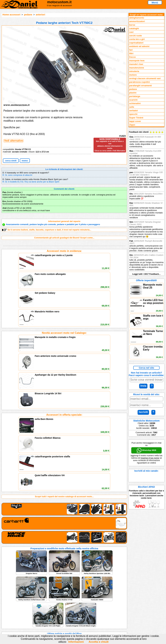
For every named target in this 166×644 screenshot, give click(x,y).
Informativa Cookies (55, 616)
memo (25, 161)
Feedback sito (12, 613)
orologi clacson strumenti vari (145, 78)
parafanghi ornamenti (140, 86)
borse (132, 25)
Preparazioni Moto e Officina (20, 616)
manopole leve (137, 61)
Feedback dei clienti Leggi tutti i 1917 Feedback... (146, 203)
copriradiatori (136, 43)
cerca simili (11, 161)
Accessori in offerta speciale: (64, 324)
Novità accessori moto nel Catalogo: (64, 288)
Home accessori (11, 15)
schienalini (135, 103)
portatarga (135, 96)
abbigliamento (137, 18)
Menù (155, 3)
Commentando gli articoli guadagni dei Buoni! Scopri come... (64, 238)
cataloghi (134, 28)
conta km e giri (137, 39)
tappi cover (135, 121)
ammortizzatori (137, 21)
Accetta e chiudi (99, 642)
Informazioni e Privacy (57, 613)
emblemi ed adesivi (139, 46)
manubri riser (136, 64)
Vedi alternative (13, 141)
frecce (132, 57)
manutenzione (137, 68)
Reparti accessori (14, 606)
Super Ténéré (136, 118)
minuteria (134, 71)
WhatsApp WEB (146, 450)
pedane (28, 15)
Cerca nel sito (146, 368)
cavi (131, 32)
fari (131, 50)
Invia (143, 386)
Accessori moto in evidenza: (64, 251)
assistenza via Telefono (57, 610)
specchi (133, 114)
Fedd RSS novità (54, 620)
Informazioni (76, 642)
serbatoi (133, 111)
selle (132, 107)
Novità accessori (14, 610)
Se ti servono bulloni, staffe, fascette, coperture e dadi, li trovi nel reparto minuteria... (47, 230)
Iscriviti (143, 412)
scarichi (133, 100)
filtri (131, 53)
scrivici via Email (54, 606)
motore (133, 75)
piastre (133, 93)
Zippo (132, 125)
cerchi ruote (136, 36)
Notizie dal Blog (13, 620)
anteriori (41, 15)
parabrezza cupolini (139, 82)
